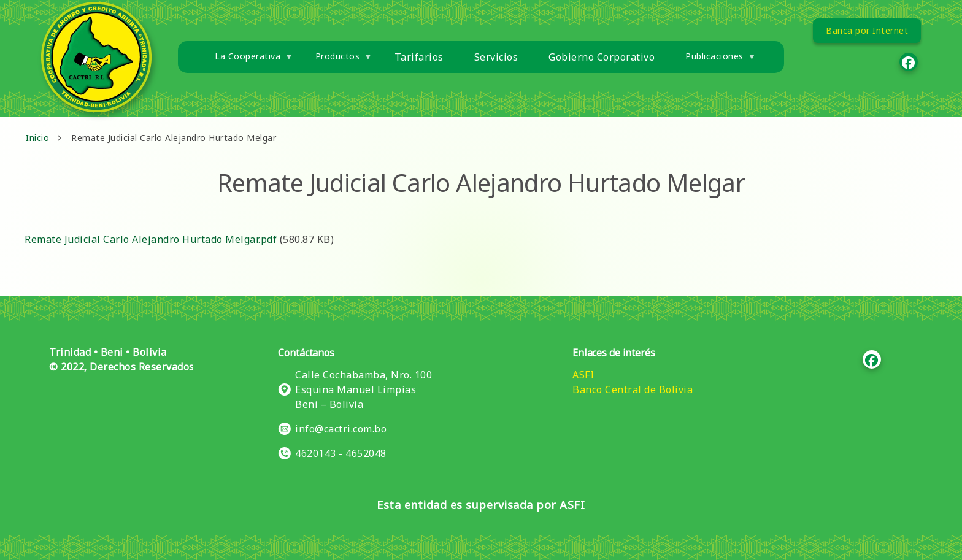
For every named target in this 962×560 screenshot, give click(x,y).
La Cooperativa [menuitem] (246, 61)
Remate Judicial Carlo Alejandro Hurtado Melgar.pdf (151, 239)
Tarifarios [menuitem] (419, 57)
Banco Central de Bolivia (633, 389)
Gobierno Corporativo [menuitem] (602, 57)
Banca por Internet (867, 30)
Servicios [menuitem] (496, 57)
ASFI (583, 375)
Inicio (37, 138)
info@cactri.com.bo (341, 429)
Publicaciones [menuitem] (713, 61)
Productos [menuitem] (337, 61)
